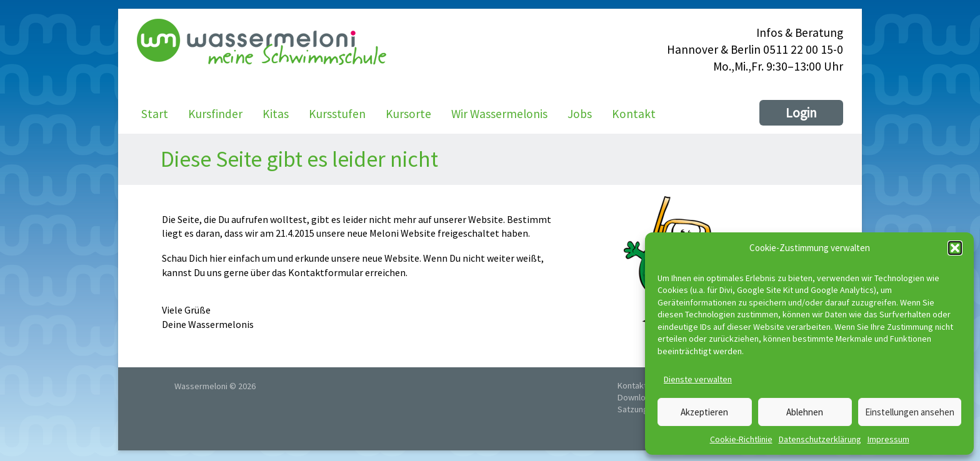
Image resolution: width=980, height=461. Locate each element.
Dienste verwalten (698, 379)
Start (155, 114)
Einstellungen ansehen (910, 412)
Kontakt (634, 114)
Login (801, 113)
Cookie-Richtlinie (741, 439)
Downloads (638, 397)
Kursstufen (337, 114)
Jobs (580, 114)
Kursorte (408, 114)
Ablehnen (805, 412)
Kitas (276, 114)
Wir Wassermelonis (499, 114)
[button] (955, 248)
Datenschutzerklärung (820, 439)
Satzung (633, 409)
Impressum (888, 439)
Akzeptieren (704, 412)
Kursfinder (215, 114)
